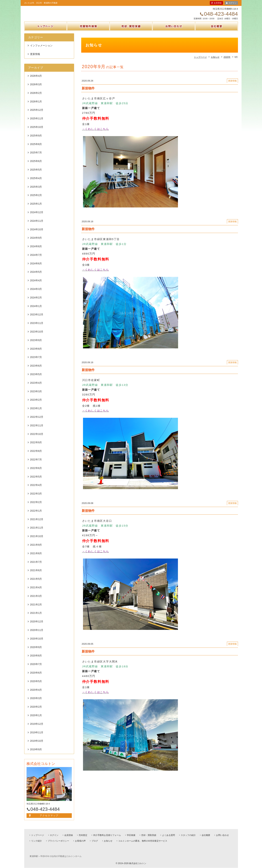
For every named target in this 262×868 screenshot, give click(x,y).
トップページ (46, 34)
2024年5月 (36, 276)
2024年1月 (36, 310)
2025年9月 (36, 139)
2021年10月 (37, 540)
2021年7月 (36, 566)
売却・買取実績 (131, 34)
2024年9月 (36, 242)
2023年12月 (37, 318)
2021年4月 (36, 591)
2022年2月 (36, 506)
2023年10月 (37, 336)
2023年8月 (36, 352)
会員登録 (218, 3)
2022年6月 (36, 472)
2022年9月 (36, 446)
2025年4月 (36, 182)
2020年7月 (36, 668)
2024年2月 (36, 301)
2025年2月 (36, 199)
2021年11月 (37, 532)
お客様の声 (80, 841)
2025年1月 (36, 208)
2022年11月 (37, 429)
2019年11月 (37, 736)
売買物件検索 (88, 34)
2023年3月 (36, 395)
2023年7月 (36, 361)
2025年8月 (36, 148)
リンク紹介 (37, 841)
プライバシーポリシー (58, 841)
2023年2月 (36, 404)
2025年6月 (36, 165)
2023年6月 (36, 370)
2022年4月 (36, 489)
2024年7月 (36, 259)
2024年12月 (37, 216)
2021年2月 (36, 608)
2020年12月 (37, 625)
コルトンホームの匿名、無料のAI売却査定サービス (143, 841)
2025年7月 (36, 156)
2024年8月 (36, 250)
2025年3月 (36, 191)
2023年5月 (36, 378)
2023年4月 (36, 387)
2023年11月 (37, 327)
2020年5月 (36, 685)
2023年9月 (36, 344)
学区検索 (131, 836)
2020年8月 (36, 659)
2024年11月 (37, 225)
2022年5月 (36, 480)
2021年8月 (36, 557)
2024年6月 (36, 267)
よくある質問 (168, 836)
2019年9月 (36, 753)
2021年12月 (37, 523)
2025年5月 (36, 174)
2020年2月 (36, 711)
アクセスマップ (49, 819)
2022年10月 (37, 438)
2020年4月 (36, 694)
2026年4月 (36, 80)
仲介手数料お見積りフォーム (107, 836)
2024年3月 (36, 293)
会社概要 (216, 34)
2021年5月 (36, 583)
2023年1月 (36, 412)
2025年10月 (37, 131)
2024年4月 (36, 284)
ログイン (233, 3)
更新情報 (35, 58)
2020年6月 (36, 677)
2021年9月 (36, 549)
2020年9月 (36, 651)
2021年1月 (36, 617)
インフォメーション (41, 49)
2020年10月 (37, 643)
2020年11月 (37, 634)
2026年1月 (36, 105)
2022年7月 (36, 463)
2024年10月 (37, 233)
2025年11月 (37, 122)
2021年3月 (36, 600)
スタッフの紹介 (188, 836)
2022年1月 (36, 515)
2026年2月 (36, 97)
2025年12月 (37, 114)
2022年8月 (36, 455)
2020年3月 (36, 702)
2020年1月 (36, 719)
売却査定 (83, 836)
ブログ (95, 841)
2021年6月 (36, 574)
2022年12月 (37, 421)
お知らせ (108, 841)
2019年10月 (37, 745)
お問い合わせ (174, 34)
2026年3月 (36, 88)
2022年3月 (36, 498)
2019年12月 (37, 728)
